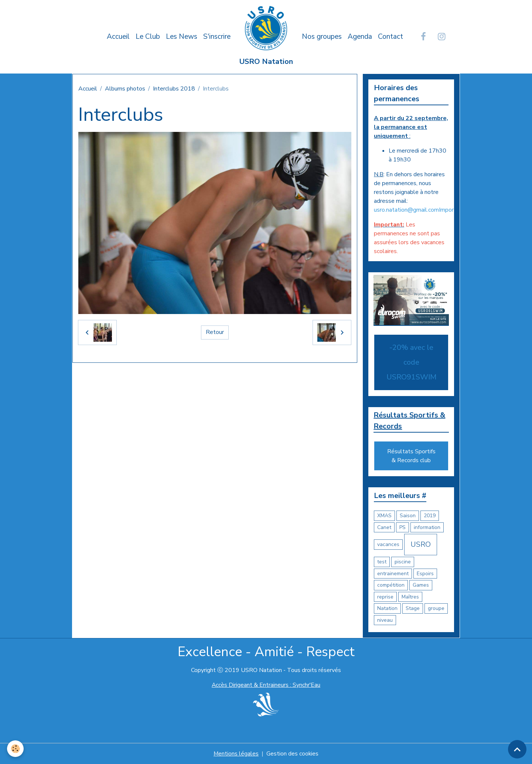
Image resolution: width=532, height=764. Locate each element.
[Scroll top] (517, 749)
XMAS (384, 516)
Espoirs (425, 574)
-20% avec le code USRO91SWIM (411, 362)
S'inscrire (217, 37)
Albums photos (125, 89)
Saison (408, 516)
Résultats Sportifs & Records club (411, 456)
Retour (215, 332)
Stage (413, 609)
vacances (388, 545)
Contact (391, 37)
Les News (182, 37)
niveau (385, 620)
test (382, 562)
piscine (403, 562)
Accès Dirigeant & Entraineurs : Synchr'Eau (266, 685)
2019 (430, 516)
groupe (436, 609)
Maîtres (410, 597)
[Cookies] (16, 749)
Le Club (148, 37)
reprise (385, 597)
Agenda (360, 37)
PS (403, 527)
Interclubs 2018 (174, 89)
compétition (391, 585)
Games (421, 585)
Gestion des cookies (293, 754)
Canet (384, 527)
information (427, 527)
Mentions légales (236, 754)
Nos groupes (322, 37)
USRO (421, 545)
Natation (387, 609)
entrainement (393, 574)
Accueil (118, 37)
